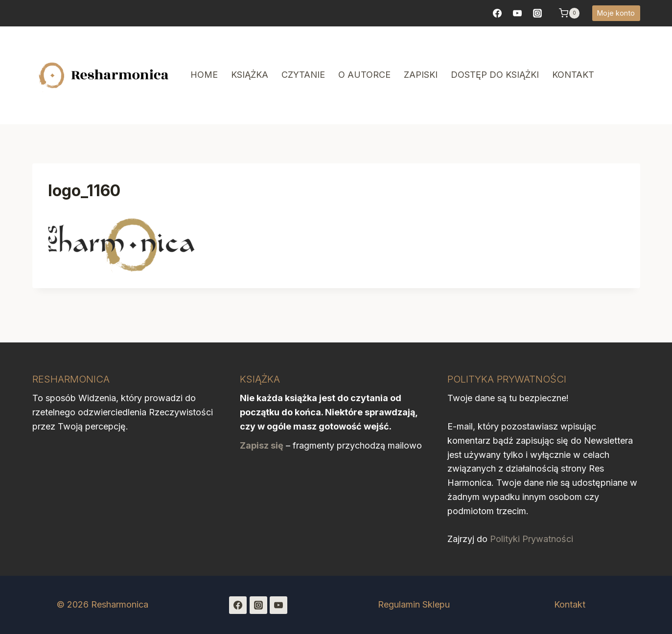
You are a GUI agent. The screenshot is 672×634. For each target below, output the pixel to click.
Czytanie (303, 75)
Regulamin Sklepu (414, 604)
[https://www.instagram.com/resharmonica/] (537, 13)
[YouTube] (517, 13)
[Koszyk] (569, 13)
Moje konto (616, 13)
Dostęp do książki (495, 75)
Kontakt (573, 75)
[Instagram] (258, 605)
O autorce (364, 75)
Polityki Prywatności (532, 539)
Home (204, 75)
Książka (250, 75)
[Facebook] (497, 13)
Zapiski (421, 75)
